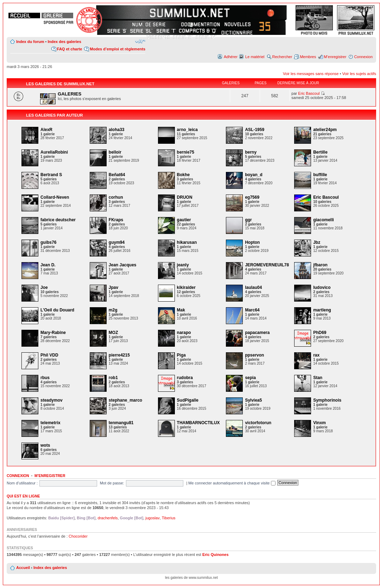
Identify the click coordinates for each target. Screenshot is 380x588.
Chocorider (78, 536)
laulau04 (253, 287)
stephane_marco (125, 400)
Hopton (252, 242)
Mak (181, 310)
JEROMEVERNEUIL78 (267, 265)
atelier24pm (325, 130)
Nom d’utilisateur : (22, 483)
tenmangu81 (121, 423)
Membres (308, 57)
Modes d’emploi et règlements (118, 49)
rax (316, 355)
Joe (44, 287)
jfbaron (320, 265)
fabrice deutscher (58, 220)
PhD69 (320, 333)
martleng (322, 310)
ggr (248, 220)
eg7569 (252, 197)
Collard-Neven (55, 197)
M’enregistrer (335, 57)
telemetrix (50, 423)
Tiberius (169, 518)
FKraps (116, 220)
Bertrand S (51, 175)
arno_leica (187, 130)
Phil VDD (49, 355)
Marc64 (252, 310)
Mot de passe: (112, 483)
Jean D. (48, 265)
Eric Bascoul (309, 93)
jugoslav (152, 518)
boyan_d (254, 175)
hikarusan (187, 242)
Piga (181, 355)
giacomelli (324, 220)
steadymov (52, 400)
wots (45, 445)
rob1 (113, 378)
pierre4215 (119, 355)
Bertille (320, 152)
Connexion (363, 57)
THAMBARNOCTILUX (198, 423)
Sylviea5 (253, 400)
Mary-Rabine (53, 333)
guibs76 (48, 242)
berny (251, 152)
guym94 (117, 242)
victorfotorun (258, 423)
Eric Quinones (216, 555)
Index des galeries (64, 42)
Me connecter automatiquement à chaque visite (232, 483)
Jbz (317, 242)
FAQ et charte (70, 49)
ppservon (254, 355)
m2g (113, 310)
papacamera (257, 333)
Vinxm (319, 423)
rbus (45, 378)
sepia (250, 378)
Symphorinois (327, 400)
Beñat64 (117, 175)
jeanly (183, 265)
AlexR (46, 130)
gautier (184, 220)
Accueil (23, 568)
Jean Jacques (123, 265)
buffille (320, 175)
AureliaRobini (54, 152)
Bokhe (183, 175)
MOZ (113, 333)
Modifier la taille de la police (140, 41)
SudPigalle (188, 400)
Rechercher (282, 57)
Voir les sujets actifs (359, 74)
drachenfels (108, 518)
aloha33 (117, 130)
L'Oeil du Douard (57, 310)
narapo (184, 333)
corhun (116, 197)
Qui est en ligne (23, 496)
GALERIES (69, 94)
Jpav (113, 287)
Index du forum (30, 42)
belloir (115, 152)
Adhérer (231, 57)
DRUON (185, 197)
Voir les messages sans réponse (311, 74)
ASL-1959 (255, 130)
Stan (318, 378)
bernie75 (186, 152)
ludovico (322, 287)
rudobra (185, 378)
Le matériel (255, 57)
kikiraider (186, 287)
